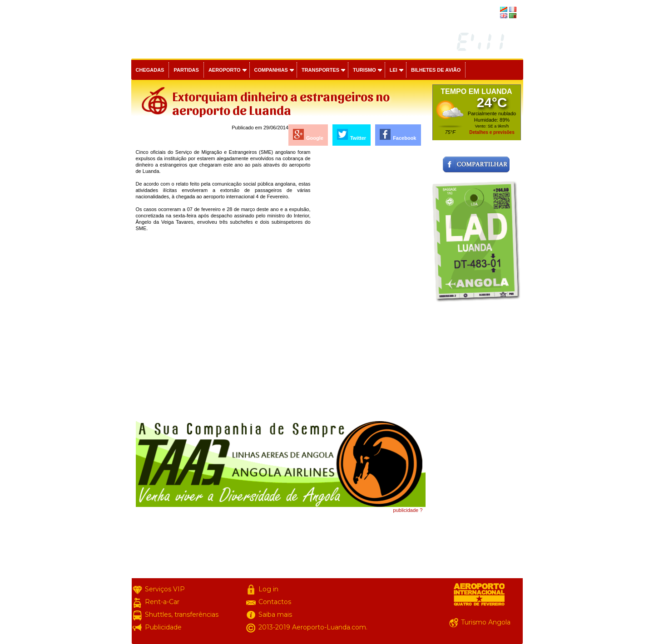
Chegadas (150, 70)
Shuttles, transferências (182, 615)
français (489, 10)
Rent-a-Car (162, 602)
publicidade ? (408, 510)
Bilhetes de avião (436, 70)
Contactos (275, 602)
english (490, 16)
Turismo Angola (486, 622)
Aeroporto (225, 70)
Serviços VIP (165, 589)
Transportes (320, 70)
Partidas (186, 70)
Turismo (364, 70)
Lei (394, 70)
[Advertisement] (369, 285)
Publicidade (163, 627)
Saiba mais (275, 615)
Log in (268, 589)
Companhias (271, 70)
